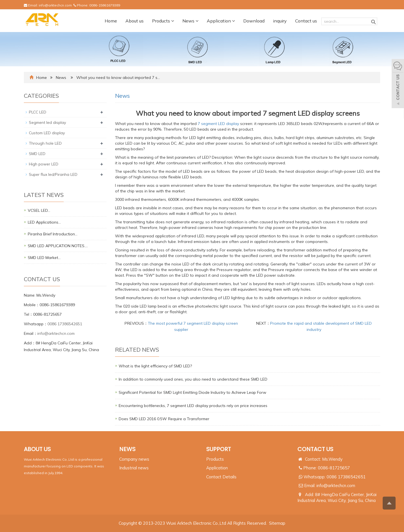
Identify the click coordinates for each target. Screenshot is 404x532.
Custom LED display (47, 133)
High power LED (44, 164)
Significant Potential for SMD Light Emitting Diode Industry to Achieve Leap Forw (192, 392)
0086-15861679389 (105, 5)
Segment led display (47, 122)
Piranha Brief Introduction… (53, 234)
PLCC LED (38, 112)
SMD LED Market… (44, 258)
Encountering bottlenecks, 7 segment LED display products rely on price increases (193, 406)
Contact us (306, 21)
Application (221, 21)
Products (163, 21)
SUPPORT (219, 449)
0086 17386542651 (65, 324)
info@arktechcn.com (55, 5)
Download (254, 21)
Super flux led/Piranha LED (53, 174)
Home (111, 21)
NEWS (127, 449)
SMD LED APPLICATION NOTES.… (58, 246)
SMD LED (37, 154)
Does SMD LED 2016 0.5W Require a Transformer (164, 419)
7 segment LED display (218, 124)
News (190, 21)
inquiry (280, 21)
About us (135, 21)
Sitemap (277, 523)
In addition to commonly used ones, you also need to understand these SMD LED (193, 379)
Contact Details (221, 477)
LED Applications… (44, 222)
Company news (134, 459)
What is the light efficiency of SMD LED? (155, 366)
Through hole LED (45, 143)
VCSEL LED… (39, 210)
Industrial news (134, 468)
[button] (173, 21)
